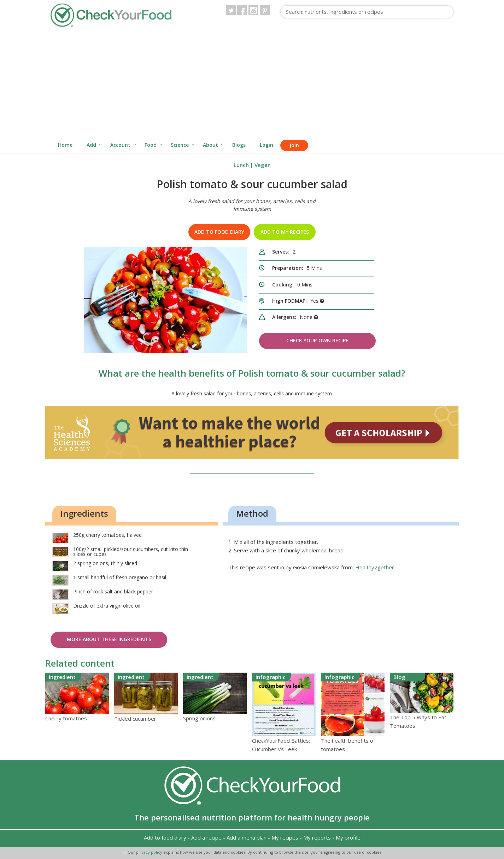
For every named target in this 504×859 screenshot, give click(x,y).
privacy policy (150, 852)
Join (294, 145)
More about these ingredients (109, 639)
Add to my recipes (285, 232)
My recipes (285, 837)
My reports (317, 837)
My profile (348, 837)
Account (120, 145)
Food (151, 145)
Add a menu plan (247, 837)
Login (266, 145)
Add (91, 145)
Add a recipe (206, 837)
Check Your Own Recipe (317, 340)
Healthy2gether (375, 567)
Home (65, 145)
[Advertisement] (252, 84)
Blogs (239, 145)
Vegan (263, 165)
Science (180, 145)
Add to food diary (219, 232)
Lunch (241, 165)
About (210, 145)
